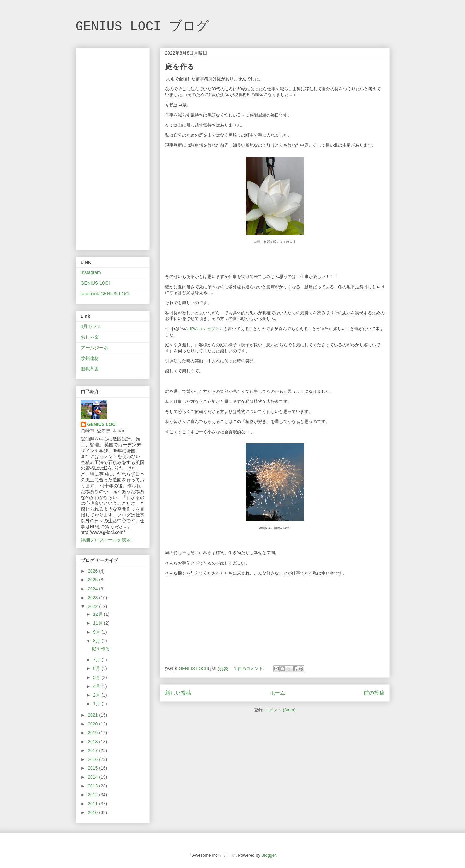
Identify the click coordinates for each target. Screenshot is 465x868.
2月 (97, 695)
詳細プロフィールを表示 (106, 540)
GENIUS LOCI (95, 283)
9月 (97, 632)
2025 (93, 580)
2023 (93, 598)
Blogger (269, 855)
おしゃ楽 (90, 337)
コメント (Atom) (280, 710)
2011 (93, 804)
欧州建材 (90, 358)
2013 (93, 786)
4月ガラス (91, 326)
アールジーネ (94, 348)
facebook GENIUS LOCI (105, 294)
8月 (97, 641)
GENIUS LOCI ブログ (142, 27)
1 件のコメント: (250, 669)
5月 (97, 677)
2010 (93, 812)
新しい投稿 (178, 693)
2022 (93, 606)
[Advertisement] (113, 148)
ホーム (277, 693)
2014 (93, 777)
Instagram (91, 272)
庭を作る (180, 67)
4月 (97, 686)
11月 (98, 623)
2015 (93, 768)
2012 (93, 795)
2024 (93, 589)
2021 (93, 715)
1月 (97, 704)
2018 (93, 742)
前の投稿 (374, 693)
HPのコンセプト (204, 329)
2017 (93, 750)
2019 (93, 733)
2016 (93, 759)
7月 (97, 660)
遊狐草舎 (90, 369)
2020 (93, 724)
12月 (98, 614)
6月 (97, 668)
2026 (93, 571)
